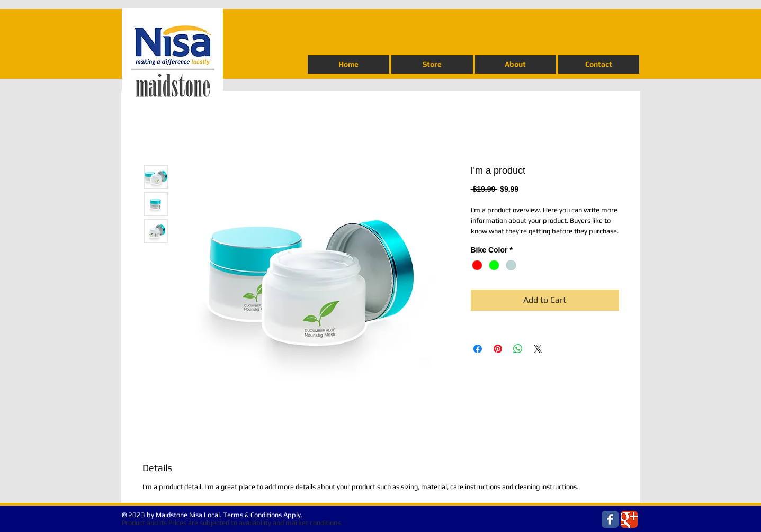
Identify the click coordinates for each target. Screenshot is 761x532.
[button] (432, 64)
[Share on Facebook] (478, 349)
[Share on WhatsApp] (518, 349)
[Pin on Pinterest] (498, 349)
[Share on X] (538, 349)
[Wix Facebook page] (610, 519)
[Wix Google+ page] (629, 519)
